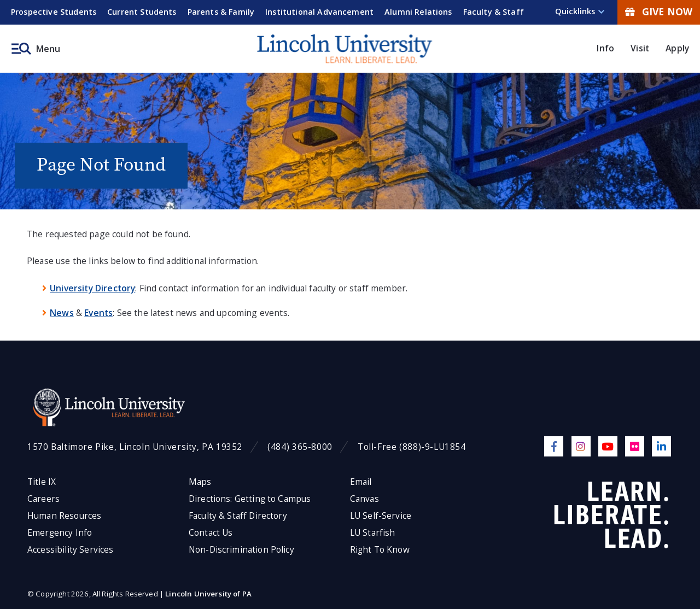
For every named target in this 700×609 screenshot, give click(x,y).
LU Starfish (373, 533)
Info (605, 48)
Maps (200, 482)
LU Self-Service (381, 516)
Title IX (42, 482)
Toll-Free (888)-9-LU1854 (412, 447)
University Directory (92, 288)
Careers (43, 499)
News (62, 313)
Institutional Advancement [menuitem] (319, 12)
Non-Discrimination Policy (241, 550)
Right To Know (380, 550)
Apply (677, 48)
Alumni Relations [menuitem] (418, 12)
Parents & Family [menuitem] (221, 12)
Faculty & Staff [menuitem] (494, 12)
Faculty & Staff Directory (238, 516)
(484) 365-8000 (300, 447)
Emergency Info (60, 533)
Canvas (364, 499)
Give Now (659, 11)
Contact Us (211, 533)
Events (98, 313)
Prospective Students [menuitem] (54, 12)
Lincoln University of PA (208, 594)
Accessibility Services (70, 550)
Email (361, 482)
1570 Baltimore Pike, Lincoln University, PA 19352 (135, 447)
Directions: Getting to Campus (250, 499)
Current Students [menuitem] (142, 12)
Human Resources (64, 516)
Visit (640, 48)
